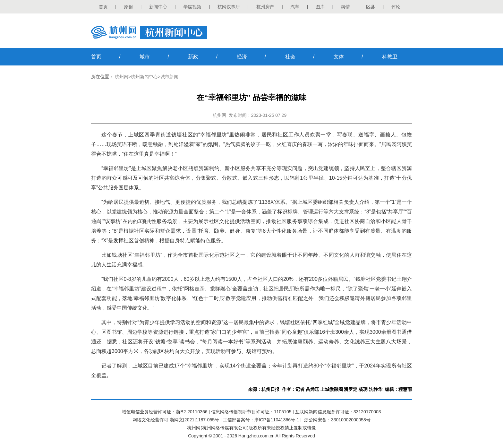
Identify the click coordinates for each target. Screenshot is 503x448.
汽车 (295, 7)
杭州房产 (265, 7)
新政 (193, 57)
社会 (290, 57)
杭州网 (122, 77)
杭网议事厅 (229, 7)
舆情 (345, 7)
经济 (242, 57)
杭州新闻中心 (144, 77)
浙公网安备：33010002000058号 (337, 420)
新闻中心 (158, 7)
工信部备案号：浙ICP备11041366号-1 (261, 420)
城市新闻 (169, 77)
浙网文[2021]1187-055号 (194, 420)
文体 (339, 57)
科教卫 (390, 57)
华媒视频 (192, 7)
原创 (128, 7)
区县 (371, 7)
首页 (103, 7)
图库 (320, 7)
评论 (396, 7)
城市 (145, 57)
